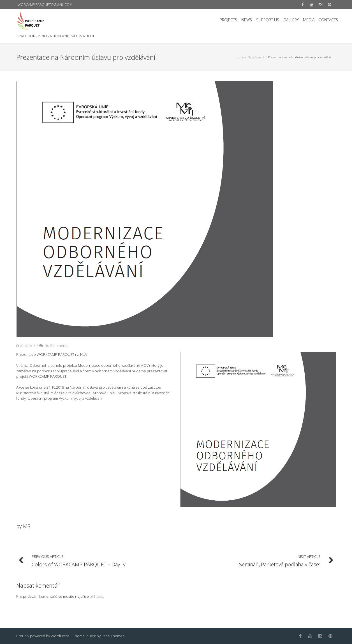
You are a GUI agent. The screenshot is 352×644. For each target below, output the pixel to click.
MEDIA (309, 20)
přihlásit (96, 596)
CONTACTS (328, 20)
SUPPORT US (268, 20)
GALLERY (291, 20)
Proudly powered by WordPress (43, 636)
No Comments (54, 345)
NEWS (247, 20)
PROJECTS (228, 20)
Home (240, 57)
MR (27, 526)
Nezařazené (256, 57)
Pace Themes (113, 636)
